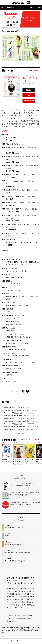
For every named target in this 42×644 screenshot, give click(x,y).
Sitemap (5, 642)
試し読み (29, 91)
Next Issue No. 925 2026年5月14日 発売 (22, 416)
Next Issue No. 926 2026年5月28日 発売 (20, 411)
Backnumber (35, 71)
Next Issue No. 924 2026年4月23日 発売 (22, 422)
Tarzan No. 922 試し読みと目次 (19, 425)
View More (21, 434)
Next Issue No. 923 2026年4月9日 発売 (21, 427)
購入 (29, 96)
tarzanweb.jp (32, 21)
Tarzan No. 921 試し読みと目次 (19, 430)
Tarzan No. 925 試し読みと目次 (17, 408)
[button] (15, 64)
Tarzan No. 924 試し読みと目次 (19, 414)
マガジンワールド (21, 3)
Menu (35, 8)
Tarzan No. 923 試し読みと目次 (19, 419)
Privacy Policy (16, 642)
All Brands (8, 8)
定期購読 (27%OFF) (30, 101)
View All (37, 440)
